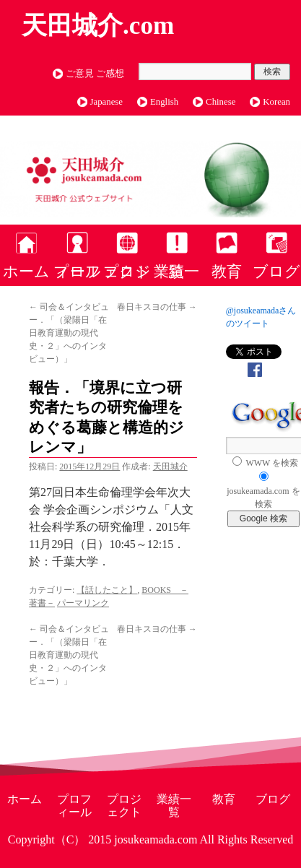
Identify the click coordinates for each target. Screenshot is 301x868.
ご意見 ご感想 (95, 74)
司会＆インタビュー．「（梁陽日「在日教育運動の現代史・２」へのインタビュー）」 (69, 333)
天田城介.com (98, 26)
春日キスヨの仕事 (157, 307)
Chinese (221, 102)
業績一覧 (176, 271)
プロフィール (77, 271)
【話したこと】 (107, 590)
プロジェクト (127, 271)
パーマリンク (83, 603)
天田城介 (170, 466)
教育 (227, 271)
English (164, 102)
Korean (276, 102)
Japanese (106, 102)
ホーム (26, 271)
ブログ (276, 271)
